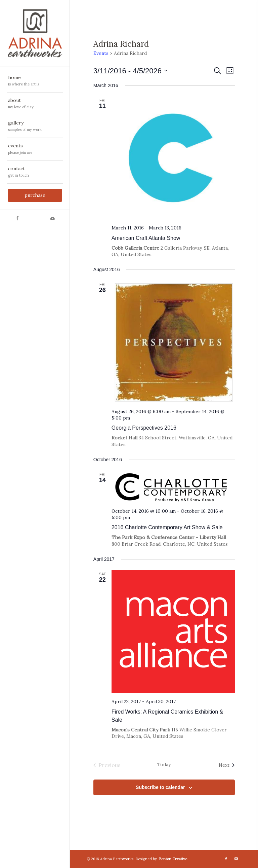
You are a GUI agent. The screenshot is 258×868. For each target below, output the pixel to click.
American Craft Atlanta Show (146, 238)
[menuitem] (35, 81)
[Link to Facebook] (17, 218)
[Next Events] (227, 765)
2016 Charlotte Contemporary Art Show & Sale (167, 527)
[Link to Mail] (52, 218)
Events (101, 53)
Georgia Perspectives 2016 (144, 428)
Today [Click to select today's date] (164, 764)
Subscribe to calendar (160, 787)
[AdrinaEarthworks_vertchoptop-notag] (35, 33)
